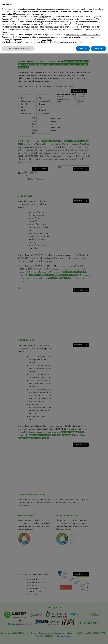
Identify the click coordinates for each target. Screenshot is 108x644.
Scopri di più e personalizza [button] (18, 639)
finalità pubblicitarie (62, 612)
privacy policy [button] (46, 630)
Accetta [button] (98, 639)
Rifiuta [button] (83, 639)
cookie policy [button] (40, 605)
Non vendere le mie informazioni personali (83, 625)
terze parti (43, 607)
